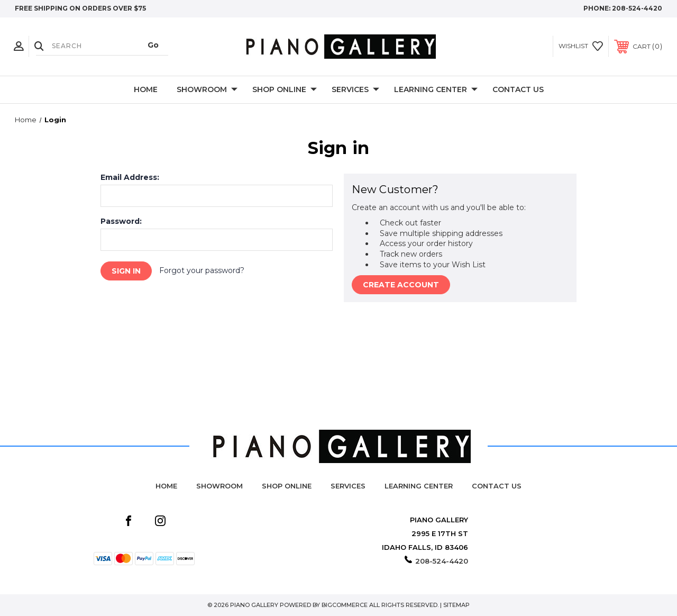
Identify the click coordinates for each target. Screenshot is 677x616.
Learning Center (436, 90)
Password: (121, 221)
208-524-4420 (637, 8)
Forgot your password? (202, 270)
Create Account (401, 285)
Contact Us (518, 89)
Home (146, 89)
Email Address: (130, 177)
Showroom (207, 90)
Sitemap (456, 605)
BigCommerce (345, 605)
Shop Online (285, 90)
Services (355, 90)
